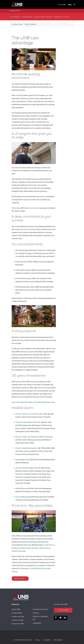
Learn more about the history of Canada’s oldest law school (33, 402)
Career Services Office (32, 229)
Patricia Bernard (21, 489)
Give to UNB (62, 5)
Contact (12, 24)
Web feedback (58, 640)
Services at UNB (18, 624)
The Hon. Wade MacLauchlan (26, 448)
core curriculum (34, 208)
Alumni (67, 17)
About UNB (16, 609)
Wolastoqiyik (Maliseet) (37, 542)
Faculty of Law (15, 11)
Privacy (38, 640)
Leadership (37, 623)
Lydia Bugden (20, 460)
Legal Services (59, 17)
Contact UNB (63, 610)
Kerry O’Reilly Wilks (23, 497)
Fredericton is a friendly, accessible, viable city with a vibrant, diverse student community (33, 548)
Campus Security (18, 617)
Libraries (36, 613)
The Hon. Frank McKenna (25, 422)
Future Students (15, 17)
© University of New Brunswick (23, 640)
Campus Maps (17, 613)
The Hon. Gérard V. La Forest (26, 414)
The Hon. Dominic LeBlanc (25, 468)
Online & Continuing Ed (40, 618)
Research (49, 17)
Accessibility (47, 640)
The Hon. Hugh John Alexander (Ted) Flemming (33, 437)
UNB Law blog (19, 578)
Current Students (27, 17)
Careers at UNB (17, 620)
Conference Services (40, 609)
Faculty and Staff (39, 17)
